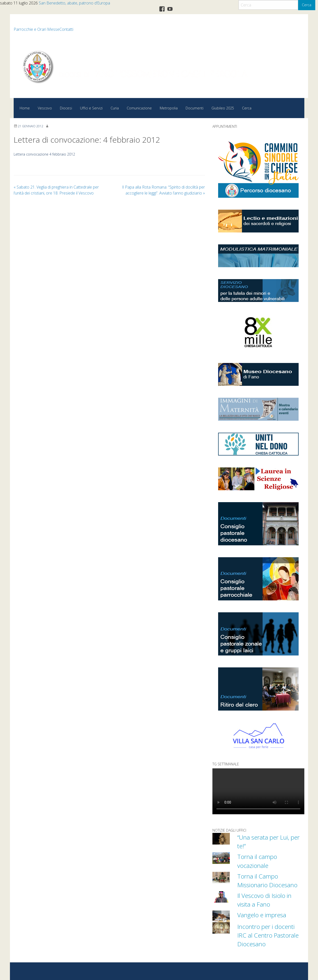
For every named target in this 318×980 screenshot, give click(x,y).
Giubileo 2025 (223, 108)
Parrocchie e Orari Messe (37, 29)
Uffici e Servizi (91, 108)
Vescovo (45, 108)
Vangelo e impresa (263, 915)
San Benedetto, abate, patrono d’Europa (74, 3)
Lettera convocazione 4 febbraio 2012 (45, 154)
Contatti (66, 29)
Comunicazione (139, 108)
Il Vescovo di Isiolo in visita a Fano (266, 899)
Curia (115, 108)
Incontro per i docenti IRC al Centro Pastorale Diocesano (269, 935)
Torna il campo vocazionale (258, 861)
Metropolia (169, 108)
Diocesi (66, 108)
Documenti (195, 108)
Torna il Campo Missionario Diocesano (269, 880)
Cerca (307, 5)
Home (25, 108)
